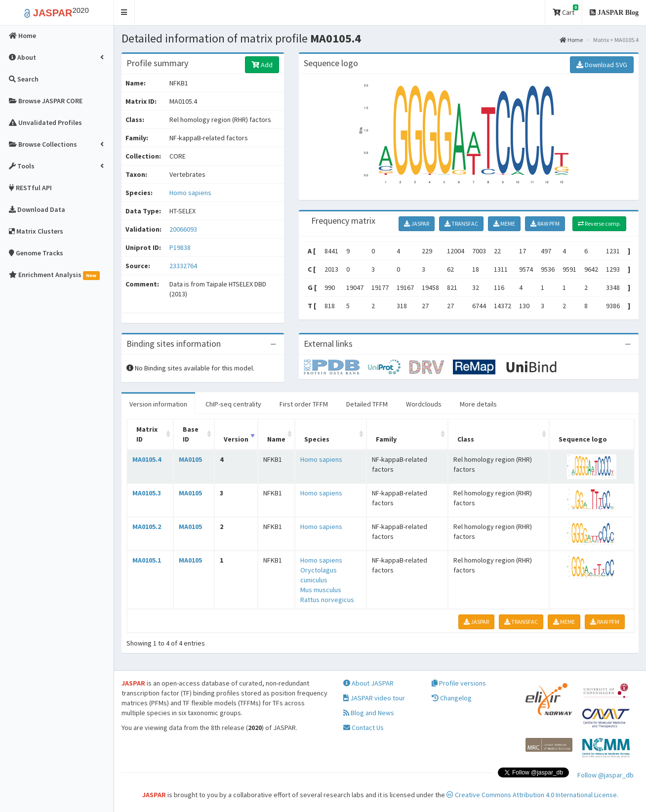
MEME (504, 223)
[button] (124, 13)
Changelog (452, 698)
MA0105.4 (147, 459)
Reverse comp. (599, 223)
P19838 (181, 247)
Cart (565, 11)
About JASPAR (368, 683)
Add (262, 65)
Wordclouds (424, 404)
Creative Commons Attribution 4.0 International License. (532, 795)
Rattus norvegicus (327, 600)
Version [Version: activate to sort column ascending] (236, 439)
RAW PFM (545, 223)
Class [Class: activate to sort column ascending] (466, 439)
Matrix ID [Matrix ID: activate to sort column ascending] (147, 434)
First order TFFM (304, 404)
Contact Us (363, 728)
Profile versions (459, 683)
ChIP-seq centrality (233, 404)
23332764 (183, 266)
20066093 (183, 229)
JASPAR (417, 223)
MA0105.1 (147, 560)
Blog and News (369, 713)
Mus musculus (321, 590)
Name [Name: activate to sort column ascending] (276, 439)
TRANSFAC (461, 223)
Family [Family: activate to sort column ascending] (386, 439)
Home (571, 40)
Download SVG (602, 65)
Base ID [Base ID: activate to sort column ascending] (191, 434)
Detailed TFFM (367, 404)
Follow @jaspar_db (606, 775)
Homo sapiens (190, 193)
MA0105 (190, 459)
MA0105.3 (147, 493)
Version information (158, 404)
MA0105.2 (147, 527)
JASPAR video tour (374, 698)
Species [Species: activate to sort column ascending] (317, 439)
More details (478, 404)
